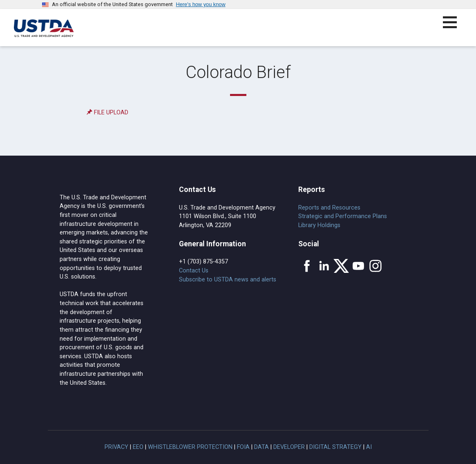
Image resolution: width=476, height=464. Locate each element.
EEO (138, 447)
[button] (455, 27)
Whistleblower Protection (190, 447)
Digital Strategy (335, 447)
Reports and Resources (329, 208)
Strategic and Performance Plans (343, 216)
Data (261, 447)
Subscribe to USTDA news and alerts (228, 280)
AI (369, 447)
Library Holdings (319, 225)
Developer (289, 447)
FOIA (243, 447)
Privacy (116, 447)
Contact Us (194, 271)
